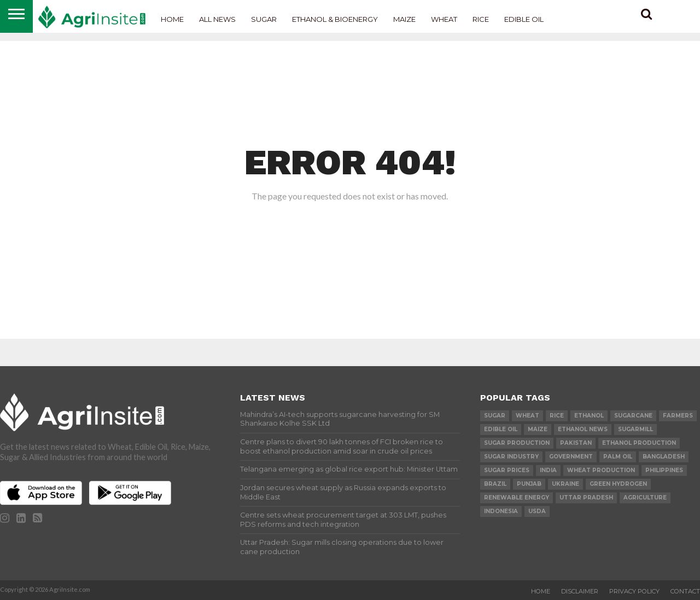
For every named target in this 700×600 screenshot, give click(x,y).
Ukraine (565, 484)
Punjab (529, 484)
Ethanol (589, 416)
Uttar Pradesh (586, 498)
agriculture (645, 498)
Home (172, 19)
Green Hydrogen (618, 484)
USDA (537, 511)
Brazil (495, 484)
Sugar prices (507, 470)
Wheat (444, 19)
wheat (527, 416)
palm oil (618, 457)
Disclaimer (580, 591)
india (548, 470)
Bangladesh (664, 457)
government (571, 457)
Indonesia (501, 511)
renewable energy (517, 498)
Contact (685, 591)
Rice (481, 19)
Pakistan (576, 443)
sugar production (517, 443)
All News (217, 19)
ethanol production (639, 443)
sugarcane (633, 416)
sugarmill (635, 429)
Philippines (664, 470)
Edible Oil (524, 19)
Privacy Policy (634, 591)
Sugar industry (511, 457)
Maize (404, 19)
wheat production (601, 470)
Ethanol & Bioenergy (335, 19)
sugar (495, 416)
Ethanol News (583, 429)
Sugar (264, 19)
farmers (678, 416)
